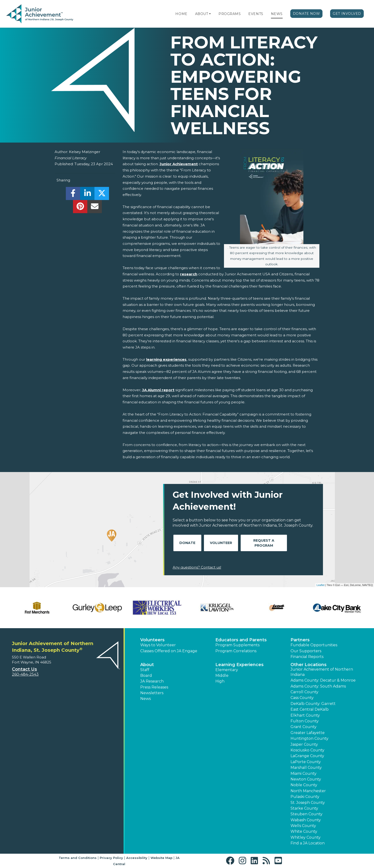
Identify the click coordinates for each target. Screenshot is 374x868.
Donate (187, 543)
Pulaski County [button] (305, 797)
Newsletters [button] (152, 693)
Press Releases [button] (154, 687)
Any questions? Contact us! (197, 567)
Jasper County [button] (304, 744)
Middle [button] (222, 675)
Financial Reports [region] (307, 657)
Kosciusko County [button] (307, 750)
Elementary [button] (227, 670)
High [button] (220, 681)
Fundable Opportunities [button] (314, 645)
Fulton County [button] (305, 721)
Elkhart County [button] (305, 715)
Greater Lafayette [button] (308, 733)
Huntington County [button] (309, 738)
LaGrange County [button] (307, 756)
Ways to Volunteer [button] (158, 645)
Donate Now (306, 14)
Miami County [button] (304, 773)
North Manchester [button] (308, 791)
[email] (95, 208)
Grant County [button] (304, 727)
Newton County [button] (306, 779)
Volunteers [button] (152, 640)
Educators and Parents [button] (241, 640)
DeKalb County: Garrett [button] (313, 704)
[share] (73, 195)
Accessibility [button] (137, 858)
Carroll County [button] (304, 692)
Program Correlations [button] (236, 651)
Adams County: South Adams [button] (318, 686)
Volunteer (221, 543)
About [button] (147, 665)
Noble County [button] (304, 785)
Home (181, 14)
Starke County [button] (304, 808)
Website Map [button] (161, 858)
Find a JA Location (308, 843)
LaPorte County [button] (306, 762)
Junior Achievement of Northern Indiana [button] (322, 672)
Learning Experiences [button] (239, 665)
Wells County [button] (303, 826)
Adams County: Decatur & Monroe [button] (323, 680)
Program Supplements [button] (237, 645)
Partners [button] (300, 640)
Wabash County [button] (306, 820)
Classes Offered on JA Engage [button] (169, 651)
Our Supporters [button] (306, 651)
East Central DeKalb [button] (310, 709)
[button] (210, 14)
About (202, 14)
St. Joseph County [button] (308, 803)
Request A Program (264, 543)
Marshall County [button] (306, 768)
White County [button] (304, 831)
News (277, 14)
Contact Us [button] (24, 669)
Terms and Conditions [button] (78, 858)
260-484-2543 (25, 674)
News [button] (145, 699)
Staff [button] (145, 670)
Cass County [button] (302, 698)
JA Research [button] (152, 681)
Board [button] (146, 675)
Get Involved (347, 14)
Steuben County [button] (306, 814)
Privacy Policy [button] (111, 858)
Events (256, 14)
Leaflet (320, 585)
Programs (230, 14)
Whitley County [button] (306, 837)
